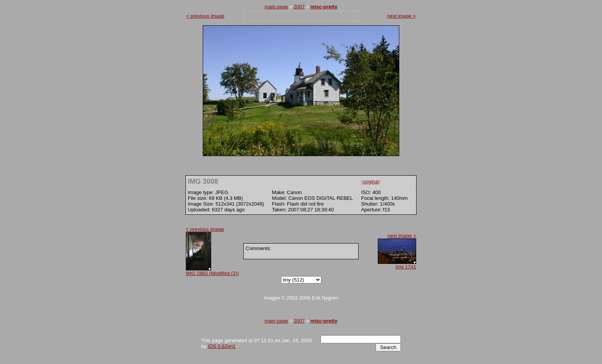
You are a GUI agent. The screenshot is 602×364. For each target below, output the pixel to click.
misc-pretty (324, 7)
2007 (299, 7)
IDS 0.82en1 (222, 346)
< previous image (205, 16)
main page (276, 7)
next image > (401, 16)
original (371, 182)
